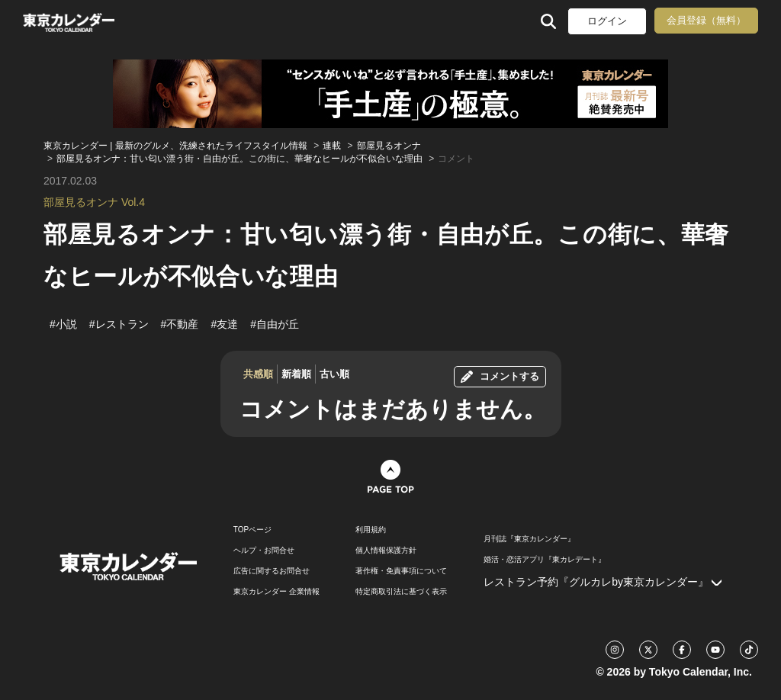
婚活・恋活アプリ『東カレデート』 (545, 560)
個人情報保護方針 (386, 551)
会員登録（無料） (706, 20)
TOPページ (252, 530)
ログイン (607, 21)
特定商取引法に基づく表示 (401, 592)
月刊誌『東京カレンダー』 (529, 539)
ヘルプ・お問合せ (264, 551)
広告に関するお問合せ (272, 571)
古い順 (334, 374)
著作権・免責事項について (401, 571)
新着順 (296, 374)
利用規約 (371, 530)
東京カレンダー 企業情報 (276, 592)
